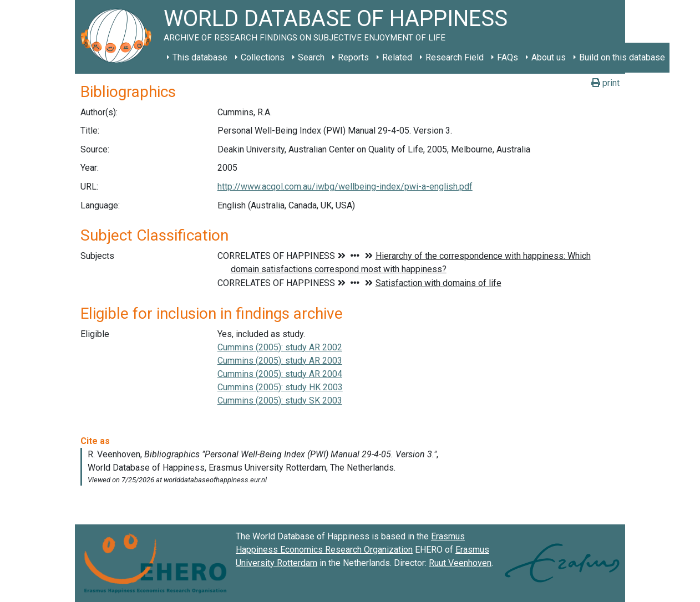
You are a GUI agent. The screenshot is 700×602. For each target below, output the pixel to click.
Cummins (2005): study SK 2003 (280, 401)
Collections (263, 57)
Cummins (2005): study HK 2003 (280, 387)
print (605, 83)
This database (200, 57)
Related (397, 57)
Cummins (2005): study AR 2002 (280, 347)
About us (549, 57)
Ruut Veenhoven (460, 563)
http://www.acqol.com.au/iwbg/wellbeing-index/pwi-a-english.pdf (345, 187)
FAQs (508, 57)
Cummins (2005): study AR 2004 (280, 374)
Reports (353, 57)
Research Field (455, 57)
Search (311, 57)
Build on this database (622, 57)
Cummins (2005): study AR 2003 (280, 361)
